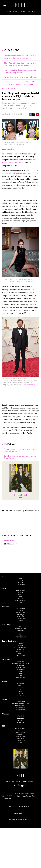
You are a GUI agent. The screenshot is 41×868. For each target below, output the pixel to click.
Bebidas (20, 611)
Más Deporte (21, 651)
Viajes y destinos (20, 613)
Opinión (21, 694)
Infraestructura (20, 706)
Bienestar (20, 617)
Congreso (21, 688)
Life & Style (7, 625)
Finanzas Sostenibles (21, 736)
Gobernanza (20, 732)
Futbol (21, 643)
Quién (5, 588)
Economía (20, 665)
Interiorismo (20, 710)
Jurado (20, 621)
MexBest (6, 607)
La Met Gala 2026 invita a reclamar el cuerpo (21, 77)
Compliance (19, 813)
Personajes (20, 615)
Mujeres (20, 675)
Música (21, 635)
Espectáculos (20, 590)
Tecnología (20, 669)
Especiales (20, 722)
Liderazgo (21, 718)
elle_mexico (20, 785)
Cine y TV (20, 633)
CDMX (20, 690)
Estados (20, 692)
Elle (4, 576)
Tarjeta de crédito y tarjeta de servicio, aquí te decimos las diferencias (20, 450)
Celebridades (9, 88)
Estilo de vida (32, 11)
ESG (20, 673)
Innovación (21, 738)
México (21, 686)
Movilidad (20, 734)
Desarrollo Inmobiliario (20, 704)
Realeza (20, 593)
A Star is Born (28, 414)
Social (21, 730)
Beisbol (20, 645)
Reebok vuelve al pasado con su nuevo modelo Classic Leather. (20, 457)
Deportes (20, 631)
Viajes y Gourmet (20, 601)
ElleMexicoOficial (28, 785)
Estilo (21, 627)
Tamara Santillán (10, 541)
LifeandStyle (21, 677)
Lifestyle (20, 653)
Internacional (21, 667)
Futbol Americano (20, 647)
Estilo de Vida (20, 619)
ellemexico (24, 785)
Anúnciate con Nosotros (19, 820)
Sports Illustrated (9, 641)
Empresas (20, 661)
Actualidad (21, 716)
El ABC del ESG (21, 740)
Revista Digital (21, 495)
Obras (21, 671)
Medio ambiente (20, 728)
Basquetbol (21, 649)
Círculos (21, 595)
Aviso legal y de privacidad (19, 807)
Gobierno (20, 684)
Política (5, 681)
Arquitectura (20, 708)
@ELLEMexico (12, 544)
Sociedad (21, 696)
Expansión (6, 659)
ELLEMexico (15, 785)
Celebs (23, 11)
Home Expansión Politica (21, 663)
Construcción (20, 702)
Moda (9, 11)
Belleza (16, 11)
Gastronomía (20, 609)
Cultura (21, 603)
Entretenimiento (20, 629)
